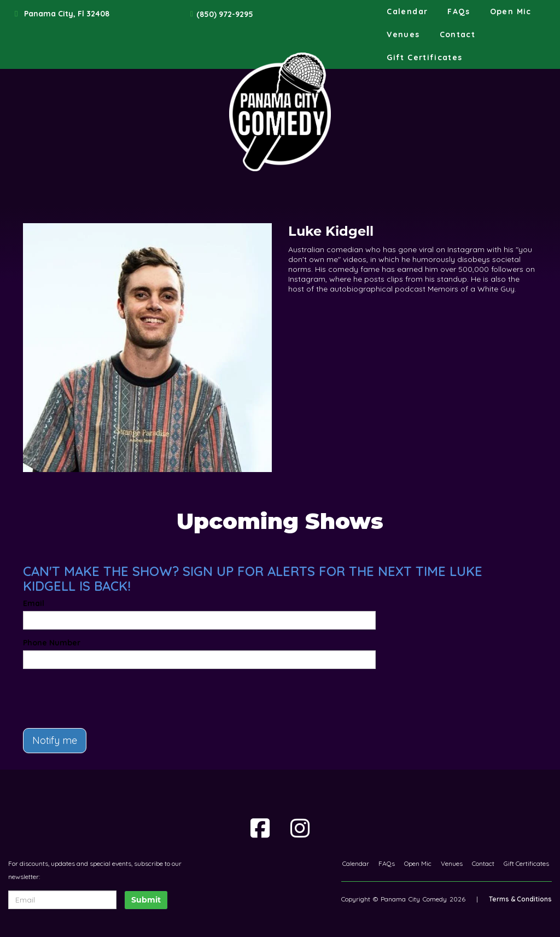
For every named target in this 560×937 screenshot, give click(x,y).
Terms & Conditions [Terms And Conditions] (520, 899)
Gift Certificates (424, 57)
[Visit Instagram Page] (300, 828)
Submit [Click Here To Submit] (146, 900)
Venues (403, 34)
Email (34, 603)
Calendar (407, 11)
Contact (458, 34)
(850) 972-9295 (225, 14)
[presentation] (87, 694)
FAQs (459, 11)
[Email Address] (62, 900)
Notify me (55, 740)
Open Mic (511, 11)
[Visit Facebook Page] (260, 828)
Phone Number (52, 643)
